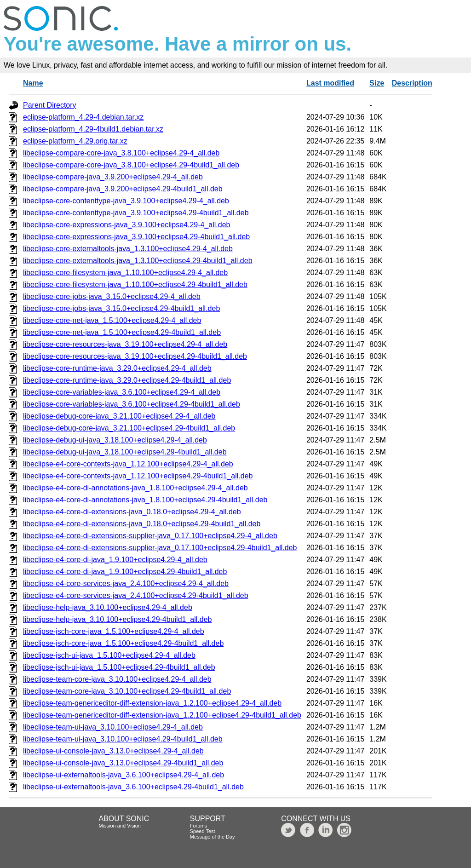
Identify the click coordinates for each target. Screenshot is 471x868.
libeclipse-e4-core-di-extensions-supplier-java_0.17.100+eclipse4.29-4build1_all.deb (160, 548)
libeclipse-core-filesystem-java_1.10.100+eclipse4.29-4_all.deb (125, 273)
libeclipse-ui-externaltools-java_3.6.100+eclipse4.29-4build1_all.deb (133, 787)
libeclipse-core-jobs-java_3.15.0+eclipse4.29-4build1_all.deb (121, 308)
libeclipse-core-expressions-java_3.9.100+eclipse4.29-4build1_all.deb (136, 237)
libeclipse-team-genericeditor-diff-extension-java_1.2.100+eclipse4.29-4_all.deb (152, 703)
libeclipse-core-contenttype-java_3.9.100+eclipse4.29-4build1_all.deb (136, 213)
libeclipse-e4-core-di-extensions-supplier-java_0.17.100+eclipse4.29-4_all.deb (150, 536)
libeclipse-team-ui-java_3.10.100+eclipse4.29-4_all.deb (113, 727)
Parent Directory (50, 105)
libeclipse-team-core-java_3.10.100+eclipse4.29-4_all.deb (117, 679)
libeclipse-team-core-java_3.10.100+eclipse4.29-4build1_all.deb (127, 691)
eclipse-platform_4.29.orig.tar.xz (75, 141)
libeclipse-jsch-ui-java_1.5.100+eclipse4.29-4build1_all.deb (119, 667)
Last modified (330, 83)
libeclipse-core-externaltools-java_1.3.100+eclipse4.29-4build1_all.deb (138, 261)
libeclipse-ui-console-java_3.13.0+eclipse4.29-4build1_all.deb (123, 763)
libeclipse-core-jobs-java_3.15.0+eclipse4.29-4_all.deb (112, 296)
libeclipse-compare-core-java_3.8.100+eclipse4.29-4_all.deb (121, 153)
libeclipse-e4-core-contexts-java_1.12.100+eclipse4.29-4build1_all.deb (138, 476)
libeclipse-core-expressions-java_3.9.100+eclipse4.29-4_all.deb (127, 225)
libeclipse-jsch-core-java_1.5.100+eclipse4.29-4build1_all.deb (123, 643)
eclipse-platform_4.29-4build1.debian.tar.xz (93, 129)
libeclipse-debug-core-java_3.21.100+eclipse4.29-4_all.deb (119, 416)
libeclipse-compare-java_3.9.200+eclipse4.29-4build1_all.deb (123, 189)
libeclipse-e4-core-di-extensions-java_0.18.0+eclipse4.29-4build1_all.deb (142, 524)
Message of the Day (213, 837)
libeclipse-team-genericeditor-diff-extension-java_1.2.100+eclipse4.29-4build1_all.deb (162, 715)
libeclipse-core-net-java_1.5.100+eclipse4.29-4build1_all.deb (122, 332)
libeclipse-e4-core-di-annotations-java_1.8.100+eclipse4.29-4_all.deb (135, 488)
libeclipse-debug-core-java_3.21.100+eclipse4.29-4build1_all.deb (129, 428)
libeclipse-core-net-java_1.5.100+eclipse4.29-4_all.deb (112, 320)
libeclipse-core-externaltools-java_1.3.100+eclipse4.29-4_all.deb (128, 249)
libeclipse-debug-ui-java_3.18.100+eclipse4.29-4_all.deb (115, 440)
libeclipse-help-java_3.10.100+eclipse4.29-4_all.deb (108, 607)
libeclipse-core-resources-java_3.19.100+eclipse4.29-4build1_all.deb (135, 356)
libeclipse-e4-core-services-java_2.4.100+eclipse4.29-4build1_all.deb (136, 595)
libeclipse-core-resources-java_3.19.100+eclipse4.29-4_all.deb (125, 344)
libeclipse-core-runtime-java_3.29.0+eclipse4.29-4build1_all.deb (127, 380)
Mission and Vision (120, 826)
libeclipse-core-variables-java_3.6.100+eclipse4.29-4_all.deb (122, 392)
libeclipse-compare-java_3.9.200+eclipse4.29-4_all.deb (113, 177)
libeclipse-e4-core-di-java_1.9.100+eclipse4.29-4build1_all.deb (125, 572)
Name (33, 83)
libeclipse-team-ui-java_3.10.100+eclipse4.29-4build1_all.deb (123, 739)
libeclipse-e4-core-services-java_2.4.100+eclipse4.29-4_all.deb (126, 583)
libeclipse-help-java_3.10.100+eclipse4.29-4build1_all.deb (118, 619)
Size (377, 83)
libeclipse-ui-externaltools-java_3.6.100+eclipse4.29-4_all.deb (123, 775)
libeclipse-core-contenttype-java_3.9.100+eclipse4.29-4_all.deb (126, 201)
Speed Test (203, 831)
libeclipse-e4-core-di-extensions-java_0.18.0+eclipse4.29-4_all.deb (132, 512)
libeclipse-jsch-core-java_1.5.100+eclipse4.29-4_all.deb (114, 631)
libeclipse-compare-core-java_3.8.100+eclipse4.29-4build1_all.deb (131, 165)
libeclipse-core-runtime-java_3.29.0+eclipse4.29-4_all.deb (117, 368)
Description (412, 83)
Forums (198, 826)
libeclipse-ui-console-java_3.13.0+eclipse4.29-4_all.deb (113, 751)
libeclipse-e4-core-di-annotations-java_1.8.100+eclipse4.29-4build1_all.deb (145, 500)
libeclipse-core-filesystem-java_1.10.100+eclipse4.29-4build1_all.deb (135, 285)
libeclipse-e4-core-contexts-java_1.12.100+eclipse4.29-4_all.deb (128, 464)
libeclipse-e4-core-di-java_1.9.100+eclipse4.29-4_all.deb (115, 560)
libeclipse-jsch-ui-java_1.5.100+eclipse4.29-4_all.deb (109, 655)
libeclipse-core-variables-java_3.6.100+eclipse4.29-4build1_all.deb (132, 404)
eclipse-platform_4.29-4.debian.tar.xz (83, 117)
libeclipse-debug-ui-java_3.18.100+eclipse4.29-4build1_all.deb (125, 452)
